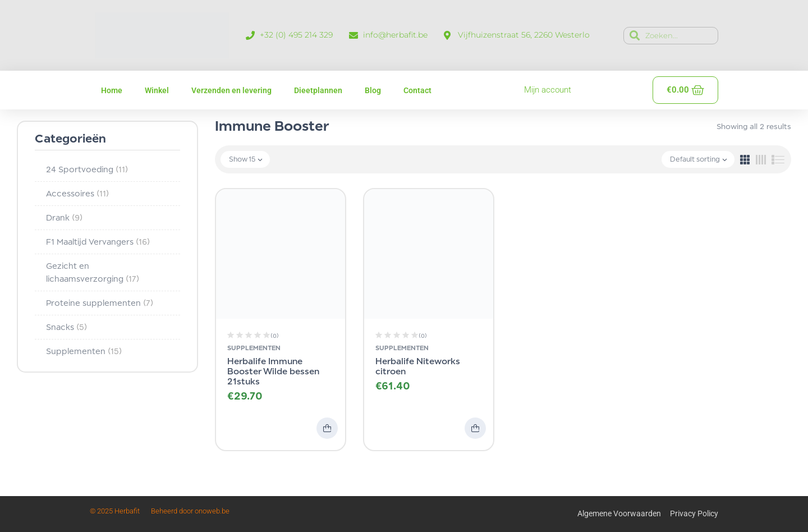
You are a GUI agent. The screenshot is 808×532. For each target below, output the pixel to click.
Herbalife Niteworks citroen (418, 366)
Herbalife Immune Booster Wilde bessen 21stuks (273, 371)
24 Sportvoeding (87, 169)
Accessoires (77, 193)
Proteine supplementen (100, 303)
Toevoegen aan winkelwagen (327, 428)
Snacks (66, 327)
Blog (373, 90)
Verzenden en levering (231, 90)
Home (112, 90)
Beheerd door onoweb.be (190, 511)
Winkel (157, 90)
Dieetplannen (318, 90)
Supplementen (84, 351)
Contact (417, 90)
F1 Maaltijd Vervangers (98, 242)
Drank (64, 217)
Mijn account (548, 90)
